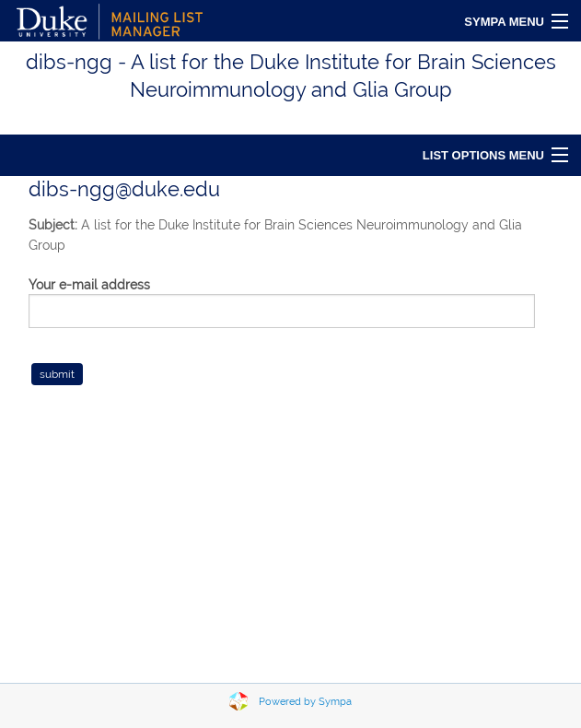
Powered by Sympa (305, 702)
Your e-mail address (89, 285)
